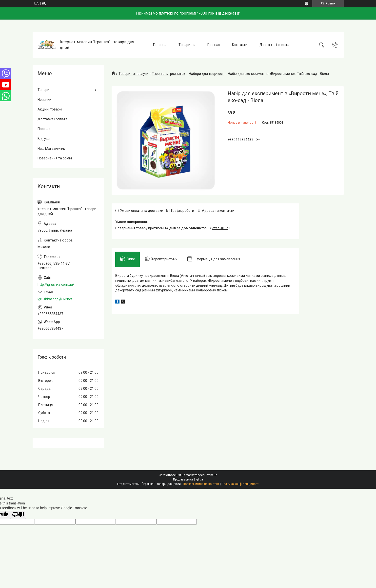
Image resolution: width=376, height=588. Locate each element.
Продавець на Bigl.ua (188, 479)
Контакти (240, 45)
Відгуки (44, 139)
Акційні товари (50, 109)
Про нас (214, 45)
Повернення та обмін (55, 158)
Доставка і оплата (274, 45)
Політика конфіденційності (240, 484)
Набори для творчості (207, 74)
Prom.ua (212, 475)
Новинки (44, 100)
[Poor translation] (18, 515)
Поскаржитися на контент (201, 484)
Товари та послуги (133, 74)
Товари (184, 45)
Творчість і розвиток (168, 74)
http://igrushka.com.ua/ (56, 284)
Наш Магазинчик (51, 149)
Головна (160, 45)
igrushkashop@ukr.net (55, 299)
